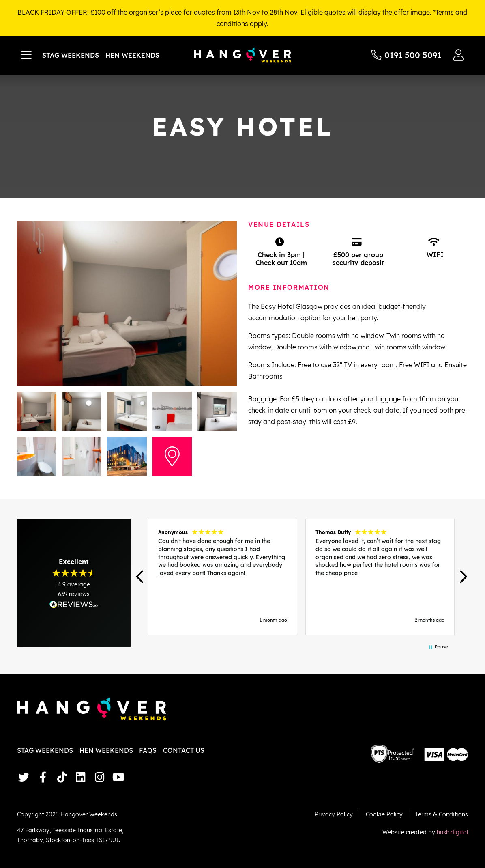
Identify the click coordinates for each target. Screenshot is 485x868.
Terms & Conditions (442, 814)
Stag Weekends (71, 55)
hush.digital (452, 832)
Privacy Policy (334, 814)
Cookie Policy (384, 814)
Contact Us (184, 750)
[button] (140, 577)
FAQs (148, 750)
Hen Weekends (132, 55)
